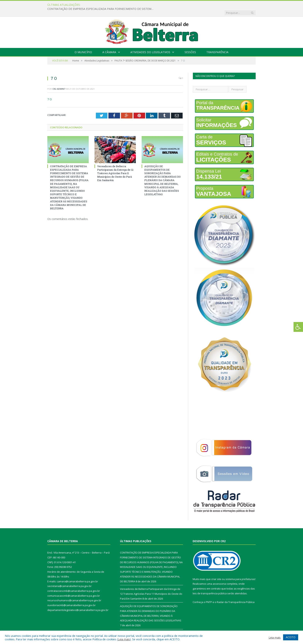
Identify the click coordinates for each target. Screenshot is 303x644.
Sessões (190, 44)
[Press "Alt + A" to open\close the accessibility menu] (298, 327)
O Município (83, 44)
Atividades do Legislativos (150, 44)
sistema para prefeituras (240, 571)
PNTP (209, 594)
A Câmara (109, 44)
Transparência (217, 44)
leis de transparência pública (210, 585)
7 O (50, 91)
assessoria (219, 576)
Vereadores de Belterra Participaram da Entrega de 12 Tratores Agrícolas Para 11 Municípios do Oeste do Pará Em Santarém (115, 165)
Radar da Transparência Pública (236, 594)
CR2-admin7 (59, 81)
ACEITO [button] (291, 637)
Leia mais (124, 639)
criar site (216, 571)
